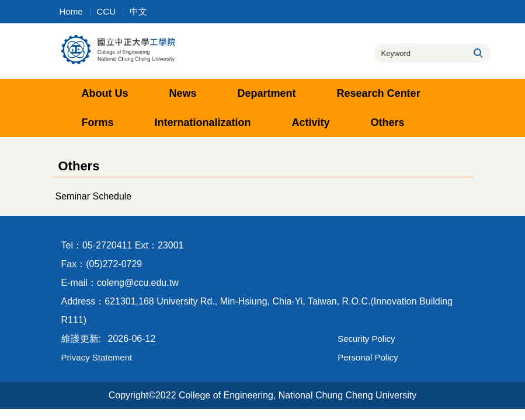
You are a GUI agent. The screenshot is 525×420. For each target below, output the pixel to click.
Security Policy (366, 339)
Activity (311, 123)
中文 (138, 11)
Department (267, 93)
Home (71, 11)
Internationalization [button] (203, 123)
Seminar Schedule (94, 196)
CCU (107, 11)
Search (477, 53)
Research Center (379, 93)
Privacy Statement (97, 357)
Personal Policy (368, 357)
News (183, 93)
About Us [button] (105, 93)
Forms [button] (98, 123)
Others (388, 123)
